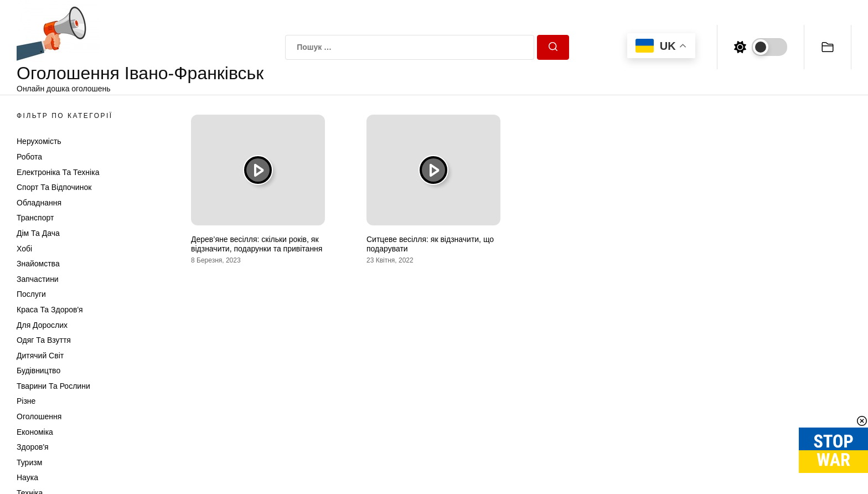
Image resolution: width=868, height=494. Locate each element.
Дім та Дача (38, 233)
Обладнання (39, 203)
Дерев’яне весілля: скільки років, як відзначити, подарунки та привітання (257, 244)
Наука (27, 477)
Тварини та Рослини (53, 386)
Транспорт (35, 218)
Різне (26, 401)
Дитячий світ (40, 356)
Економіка (35, 432)
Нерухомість (39, 141)
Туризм (29, 462)
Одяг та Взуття (44, 340)
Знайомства (38, 264)
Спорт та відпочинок (54, 187)
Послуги (31, 294)
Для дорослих (42, 325)
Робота (29, 157)
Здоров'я (33, 447)
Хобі (24, 249)
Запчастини (38, 279)
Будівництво (38, 371)
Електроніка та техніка (58, 172)
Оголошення (39, 416)
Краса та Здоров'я (50, 310)
